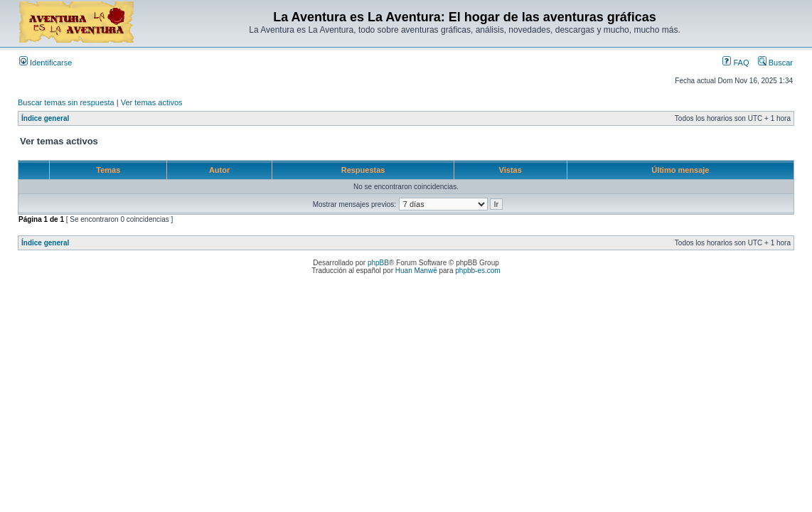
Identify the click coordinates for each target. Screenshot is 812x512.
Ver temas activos (152, 102)
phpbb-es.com (477, 271)
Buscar (775, 63)
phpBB (378, 263)
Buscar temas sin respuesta (66, 102)
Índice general (45, 118)
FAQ (736, 63)
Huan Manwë (416, 271)
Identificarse (46, 63)
